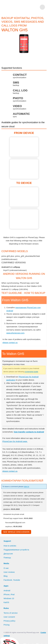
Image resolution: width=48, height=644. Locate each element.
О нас (6, 575)
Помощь (8, 564)
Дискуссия (8, 560)
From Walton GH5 (24, 147)
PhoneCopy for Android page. (15, 444)
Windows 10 (9, 605)
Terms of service (11, 620)
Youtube (17, 587)
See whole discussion (15, 539)
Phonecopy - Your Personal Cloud (19, 7)
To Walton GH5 (24, 197)
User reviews (9, 579)
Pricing (7, 631)
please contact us (10, 342)
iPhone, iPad (9, 601)
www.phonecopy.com (16, 333)
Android (7, 597)
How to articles (10, 552)
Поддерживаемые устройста (17, 556)
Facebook (8, 587)
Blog (6, 583)
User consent (9, 624)
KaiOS (6, 609)
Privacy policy (10, 627)
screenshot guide (35, 372)
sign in (29, 490)
